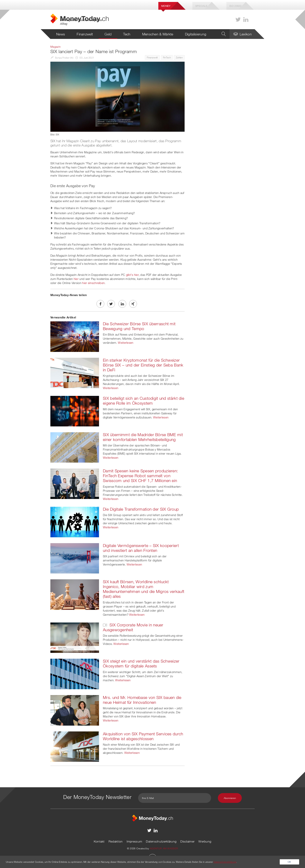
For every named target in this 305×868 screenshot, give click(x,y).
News (61, 34)
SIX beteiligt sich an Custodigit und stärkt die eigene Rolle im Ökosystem (144, 401)
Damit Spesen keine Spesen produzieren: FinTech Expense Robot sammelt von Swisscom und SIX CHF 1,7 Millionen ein (140, 476)
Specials (201, 6)
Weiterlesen (126, 343)
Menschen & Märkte (158, 34)
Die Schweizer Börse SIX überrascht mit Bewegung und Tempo (139, 326)
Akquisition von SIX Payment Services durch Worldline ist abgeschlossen (143, 736)
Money (166, 6)
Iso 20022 (235, 6)
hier (76, 279)
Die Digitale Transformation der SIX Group (141, 509)
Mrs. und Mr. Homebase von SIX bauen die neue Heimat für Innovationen (142, 700)
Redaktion (116, 841)
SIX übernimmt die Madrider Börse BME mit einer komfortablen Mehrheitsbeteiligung (143, 437)
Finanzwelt (85, 34)
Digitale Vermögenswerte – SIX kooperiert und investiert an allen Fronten (141, 548)
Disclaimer (187, 841)
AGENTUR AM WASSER (164, 848)
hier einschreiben (93, 283)
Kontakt (99, 841)
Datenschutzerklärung (161, 841)
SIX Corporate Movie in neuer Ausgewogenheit (133, 627)
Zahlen (179, 57)
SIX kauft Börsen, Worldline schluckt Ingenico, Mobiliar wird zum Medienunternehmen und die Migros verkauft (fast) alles (144, 589)
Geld (108, 34)
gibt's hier (132, 275)
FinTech (167, 57)
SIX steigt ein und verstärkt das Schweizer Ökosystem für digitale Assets (141, 663)
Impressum (134, 841)
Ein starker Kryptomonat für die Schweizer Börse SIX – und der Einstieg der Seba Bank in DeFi (143, 365)
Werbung (205, 841)
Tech (127, 34)
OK (289, 862)
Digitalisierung (196, 34)
